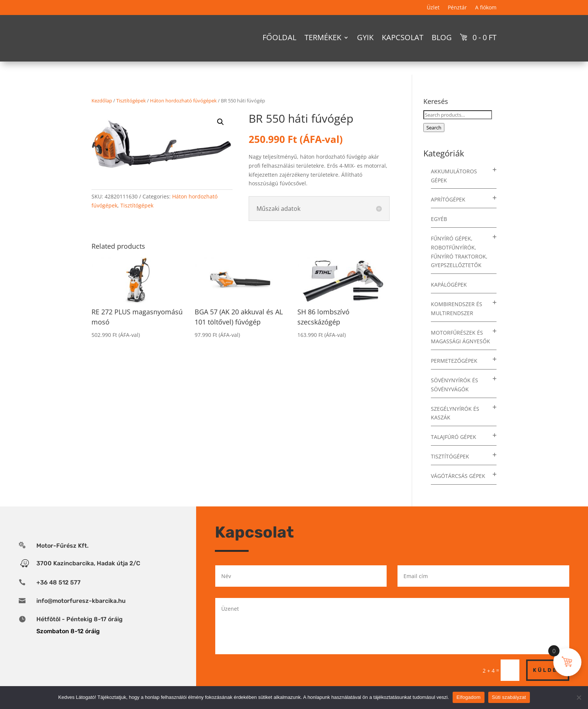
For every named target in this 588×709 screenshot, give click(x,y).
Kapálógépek (449, 285)
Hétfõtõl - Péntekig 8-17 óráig (79, 619)
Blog (442, 37)
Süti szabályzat (509, 697)
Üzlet (433, 8)
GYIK (365, 37)
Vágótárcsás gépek (458, 476)
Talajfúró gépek (454, 437)
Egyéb (439, 219)
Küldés (548, 670)
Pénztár (457, 8)
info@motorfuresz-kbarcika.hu (81, 601)
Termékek (323, 37)
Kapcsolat (403, 37)
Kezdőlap (102, 101)
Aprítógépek (448, 199)
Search (434, 128)
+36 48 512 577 (58, 582)
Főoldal (279, 37)
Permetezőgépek (454, 361)
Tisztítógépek (131, 101)
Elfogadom (468, 697)
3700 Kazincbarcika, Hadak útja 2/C (88, 563)
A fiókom (486, 8)
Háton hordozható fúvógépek (183, 101)
